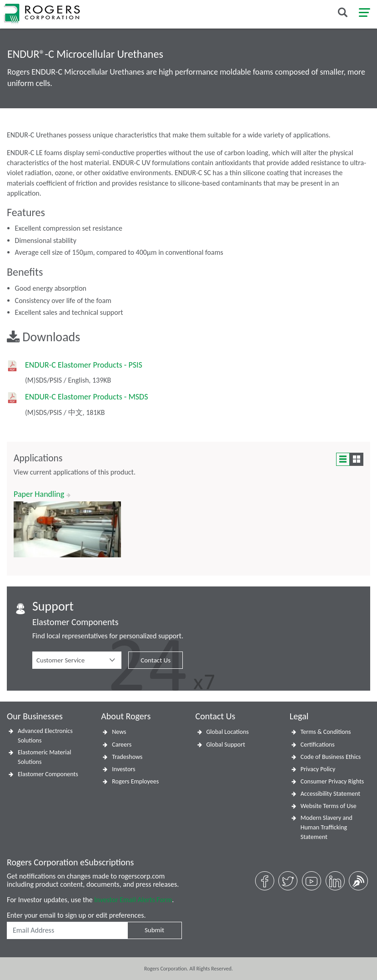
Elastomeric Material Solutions (44, 757)
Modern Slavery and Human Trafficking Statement (327, 827)
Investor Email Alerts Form (133, 900)
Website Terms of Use (329, 806)
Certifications (318, 745)
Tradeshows (127, 757)
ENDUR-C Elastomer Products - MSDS (86, 397)
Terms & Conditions (326, 732)
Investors (123, 769)
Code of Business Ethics (331, 757)
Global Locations (228, 732)
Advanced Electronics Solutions (45, 736)
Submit (154, 930)
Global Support (226, 745)
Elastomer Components (48, 774)
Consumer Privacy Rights (332, 781)
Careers (122, 745)
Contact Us (156, 660)
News (119, 732)
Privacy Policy (318, 769)
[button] (77, 660)
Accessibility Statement (330, 794)
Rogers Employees (135, 781)
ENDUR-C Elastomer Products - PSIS (84, 365)
